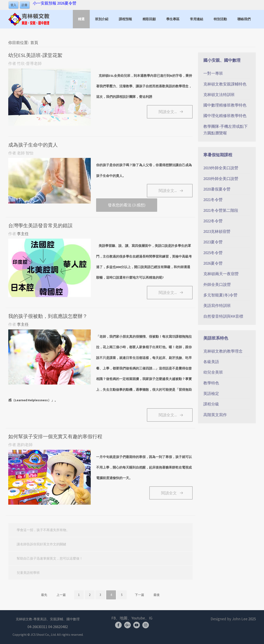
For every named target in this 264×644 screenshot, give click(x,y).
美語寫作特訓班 (217, 305)
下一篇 (140, 595)
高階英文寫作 (215, 415)
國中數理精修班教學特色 (225, 105)
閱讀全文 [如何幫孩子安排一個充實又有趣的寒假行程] (169, 493)
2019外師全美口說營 (221, 168)
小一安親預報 (45, 3)
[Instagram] (146, 625)
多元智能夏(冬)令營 (220, 295)
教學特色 (211, 383)
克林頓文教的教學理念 (223, 351)
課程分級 (211, 404)
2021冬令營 (213, 200)
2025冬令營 (213, 253)
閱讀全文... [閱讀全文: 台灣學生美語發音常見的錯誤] (168, 292)
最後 (157, 595)
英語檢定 (211, 393)
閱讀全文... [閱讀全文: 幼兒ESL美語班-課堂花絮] (168, 112)
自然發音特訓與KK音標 (223, 316)
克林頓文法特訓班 (219, 95)
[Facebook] (118, 625)
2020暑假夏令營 (217, 189)
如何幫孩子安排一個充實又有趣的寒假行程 (55, 436)
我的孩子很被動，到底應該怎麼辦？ (48, 316)
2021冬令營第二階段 (221, 210)
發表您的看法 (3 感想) (127, 205)
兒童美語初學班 (28, 573)
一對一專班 (213, 73)
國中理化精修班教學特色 (225, 116)
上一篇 (61, 595)
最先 (44, 595)
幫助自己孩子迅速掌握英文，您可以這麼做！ (50, 558)
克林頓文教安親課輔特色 (225, 84)
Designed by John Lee (229, 619)
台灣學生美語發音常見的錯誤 (40, 226)
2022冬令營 (213, 221)
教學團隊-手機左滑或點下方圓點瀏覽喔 (226, 130)
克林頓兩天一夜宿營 (221, 274)
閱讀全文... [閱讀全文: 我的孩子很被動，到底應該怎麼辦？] (168, 415)
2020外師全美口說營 (221, 179)
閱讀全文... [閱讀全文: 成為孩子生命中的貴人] (168, 191)
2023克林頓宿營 (217, 231)
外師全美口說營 (217, 284)
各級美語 (211, 362)
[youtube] (137, 625)
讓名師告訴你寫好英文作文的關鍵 (41, 544)
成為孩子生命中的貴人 (33, 145)
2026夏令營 (67, 3)
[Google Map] (127, 625)
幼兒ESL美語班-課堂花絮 (35, 55)
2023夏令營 (213, 242)
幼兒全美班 (213, 372)
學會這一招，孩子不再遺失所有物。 (43, 530)
